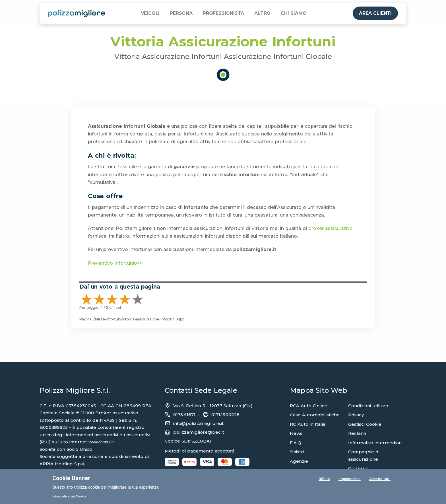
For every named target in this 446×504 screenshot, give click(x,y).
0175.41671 (184, 414)
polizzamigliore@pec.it (199, 432)
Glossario (358, 468)
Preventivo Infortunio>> (115, 263)
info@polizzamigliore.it (198, 423)
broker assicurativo (331, 228)
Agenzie (299, 461)
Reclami (357, 433)
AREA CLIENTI (375, 13)
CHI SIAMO (294, 13)
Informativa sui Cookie (70, 496)
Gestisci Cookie (365, 424)
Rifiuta (324, 480)
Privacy (356, 415)
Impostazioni (349, 480)
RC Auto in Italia (308, 424)
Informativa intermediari (375, 443)
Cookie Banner (71, 478)
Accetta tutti (380, 480)
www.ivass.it (101, 442)
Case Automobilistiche (315, 415)
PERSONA (181, 13)
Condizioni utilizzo (368, 406)
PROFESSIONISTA (223, 13)
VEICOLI (150, 13)
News (296, 433)
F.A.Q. (296, 443)
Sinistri (297, 452)
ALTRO (262, 13)
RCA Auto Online (309, 406)
